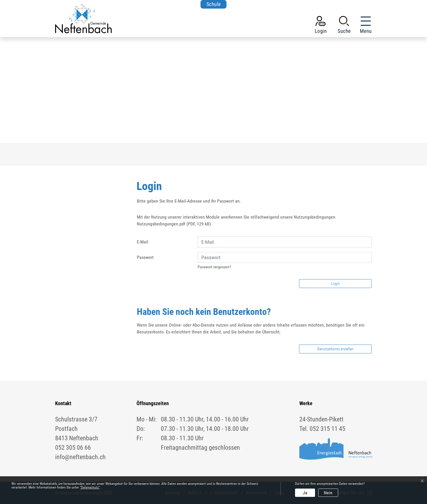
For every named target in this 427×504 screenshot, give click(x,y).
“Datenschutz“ (90, 487)
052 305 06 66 (73, 448)
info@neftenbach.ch (80, 457)
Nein (328, 493)
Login (335, 283)
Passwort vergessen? (214, 267)
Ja (305, 493)
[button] (344, 26)
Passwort (145, 257)
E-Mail (143, 242)
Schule (214, 4)
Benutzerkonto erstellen (335, 349)
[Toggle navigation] (364, 26)
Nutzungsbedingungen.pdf (161, 224)
